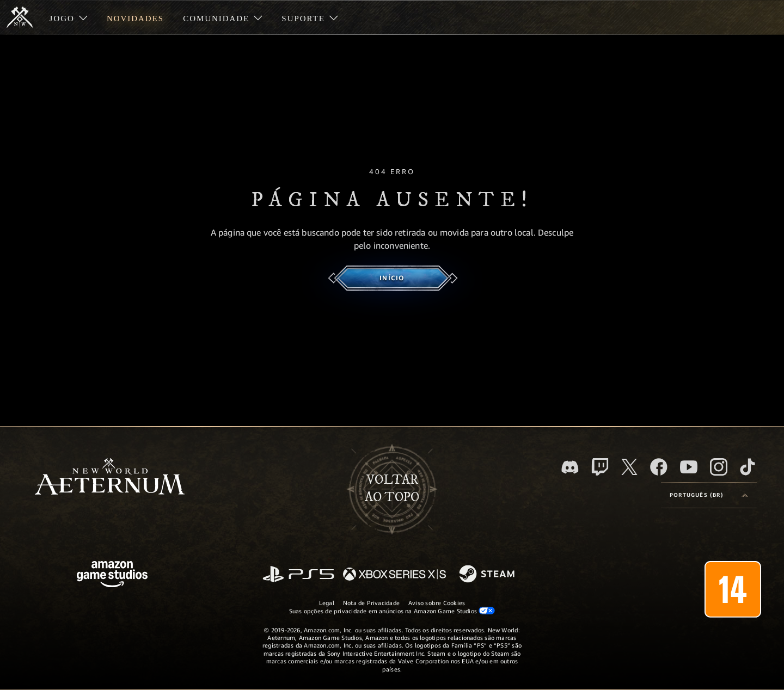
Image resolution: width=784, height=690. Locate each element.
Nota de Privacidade (371, 603)
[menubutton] (709, 495)
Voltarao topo (392, 489)
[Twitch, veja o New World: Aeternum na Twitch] (600, 467)
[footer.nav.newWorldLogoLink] (110, 478)
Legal (327, 603)
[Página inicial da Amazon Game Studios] (112, 575)
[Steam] (488, 575)
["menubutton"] (68, 17)
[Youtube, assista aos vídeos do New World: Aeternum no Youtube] (689, 467)
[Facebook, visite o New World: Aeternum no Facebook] (659, 467)
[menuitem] (68, 17)
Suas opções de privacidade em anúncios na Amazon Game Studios (392, 611)
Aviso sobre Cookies (437, 603)
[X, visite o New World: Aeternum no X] (629, 467)
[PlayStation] (298, 575)
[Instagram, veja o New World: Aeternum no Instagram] (719, 467)
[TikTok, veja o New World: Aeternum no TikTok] (748, 467)
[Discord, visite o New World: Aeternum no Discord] (570, 467)
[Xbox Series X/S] (394, 575)
